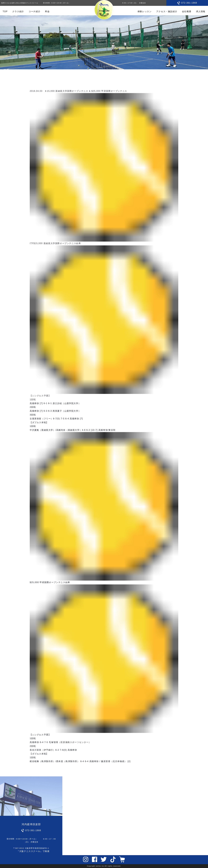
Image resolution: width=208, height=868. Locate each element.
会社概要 (187, 11)
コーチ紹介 (34, 11)
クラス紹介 (18, 11)
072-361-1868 (189, 3)
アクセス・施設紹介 (167, 11)
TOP (5, 11)
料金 (47, 11)
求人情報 (201, 11)
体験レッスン (145, 11)
